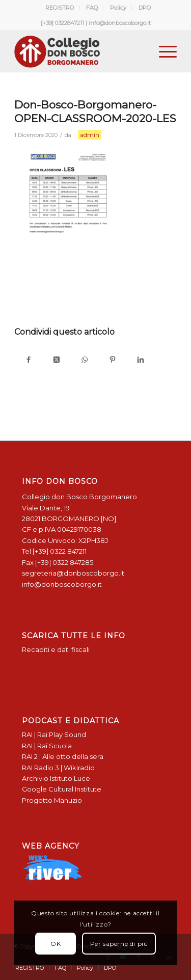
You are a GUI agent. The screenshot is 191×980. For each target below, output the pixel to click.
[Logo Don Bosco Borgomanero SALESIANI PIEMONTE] (79, 51)
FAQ (92, 8)
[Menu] (163, 51)
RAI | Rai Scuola (47, 746)
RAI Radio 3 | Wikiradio (58, 768)
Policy (118, 8)
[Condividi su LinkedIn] (140, 360)
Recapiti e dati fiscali (56, 649)
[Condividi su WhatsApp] (84, 360)
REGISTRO (60, 8)
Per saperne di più (119, 944)
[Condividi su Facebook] (28, 360)
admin (90, 135)
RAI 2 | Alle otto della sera (63, 756)
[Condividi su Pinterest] (112, 360)
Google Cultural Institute (62, 789)
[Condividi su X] (56, 360)
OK (56, 944)
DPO (145, 8)
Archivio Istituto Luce (56, 778)
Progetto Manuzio (52, 800)
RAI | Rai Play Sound (54, 734)
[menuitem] (60, 8)
